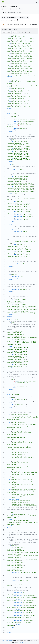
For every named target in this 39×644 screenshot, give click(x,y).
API (26, 642)
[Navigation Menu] (37, 2)
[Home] (3, 2)
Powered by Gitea (7, 640)
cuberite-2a (14, 6)
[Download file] (19, 32)
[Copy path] (17, 20)
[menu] (15, 643)
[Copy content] (23, 32)
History (14, 32)
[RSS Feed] (3, 9)
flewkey (6, 6)
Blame (9, 32)
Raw (4, 32)
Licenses (21, 642)
